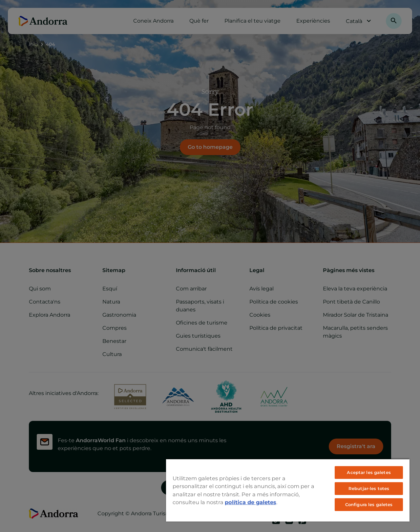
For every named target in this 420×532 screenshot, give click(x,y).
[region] (288, 490)
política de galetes (251, 502)
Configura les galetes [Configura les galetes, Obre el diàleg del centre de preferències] (369, 504)
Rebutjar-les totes (369, 488)
